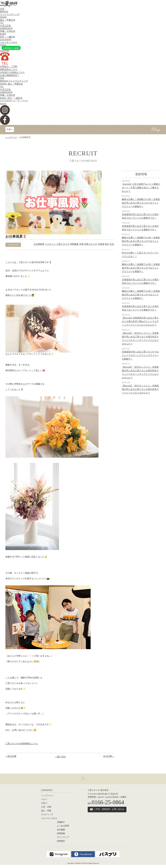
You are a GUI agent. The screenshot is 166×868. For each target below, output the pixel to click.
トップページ (11, 137)
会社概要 (61, 830)
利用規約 (61, 841)
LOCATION (14, 101)
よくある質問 (63, 826)
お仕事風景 (39, 244)
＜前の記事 (11, 756)
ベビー (44, 799)
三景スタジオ (63, 244)
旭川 (107, 244)
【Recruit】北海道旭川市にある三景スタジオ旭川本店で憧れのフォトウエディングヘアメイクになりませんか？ (140, 321)
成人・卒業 (46, 811)
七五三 (44, 803)
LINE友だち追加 (11, 48)
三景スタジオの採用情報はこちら (22, 744)
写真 (81, 244)
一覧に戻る (61, 757)
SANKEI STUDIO (80, 863)
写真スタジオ (91, 244)
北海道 (101, 244)
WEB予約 (5, 51)
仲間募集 (74, 244)
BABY (11, 98)
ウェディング (47, 814)
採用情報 (61, 833)
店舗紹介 (61, 822)
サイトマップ (63, 837)
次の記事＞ (109, 756)
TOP (2, 9)
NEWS (3, 45)
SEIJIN (11, 84)
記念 (112, 244)
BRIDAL (14, 81)
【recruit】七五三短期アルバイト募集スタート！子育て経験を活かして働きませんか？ (141, 188)
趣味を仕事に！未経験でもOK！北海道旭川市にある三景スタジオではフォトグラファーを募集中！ (141, 203)
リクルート (50, 244)
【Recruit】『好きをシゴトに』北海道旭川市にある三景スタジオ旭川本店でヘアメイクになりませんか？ (140, 389)
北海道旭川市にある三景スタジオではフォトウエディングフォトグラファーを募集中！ (140, 355)
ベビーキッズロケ (49, 818)
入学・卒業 (46, 807)
